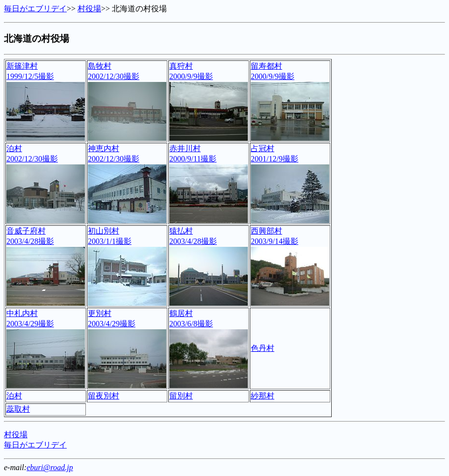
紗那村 (263, 396)
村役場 (89, 9)
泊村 (14, 396)
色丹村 (263, 348)
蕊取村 (18, 409)
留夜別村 (104, 396)
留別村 (181, 396)
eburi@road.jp (50, 467)
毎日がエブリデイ (35, 9)
